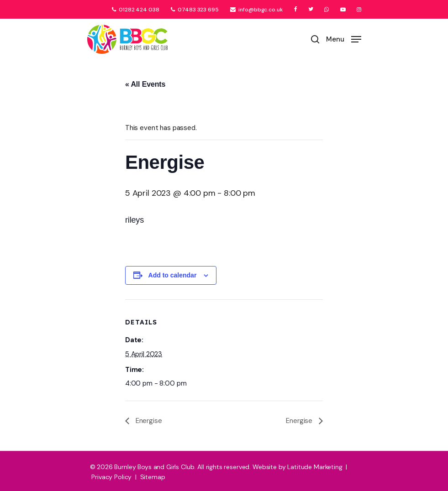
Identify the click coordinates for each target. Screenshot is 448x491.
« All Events (145, 84)
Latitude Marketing (315, 467)
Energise (148, 421)
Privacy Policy (111, 477)
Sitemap (153, 477)
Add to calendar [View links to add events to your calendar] (173, 275)
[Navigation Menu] (344, 39)
